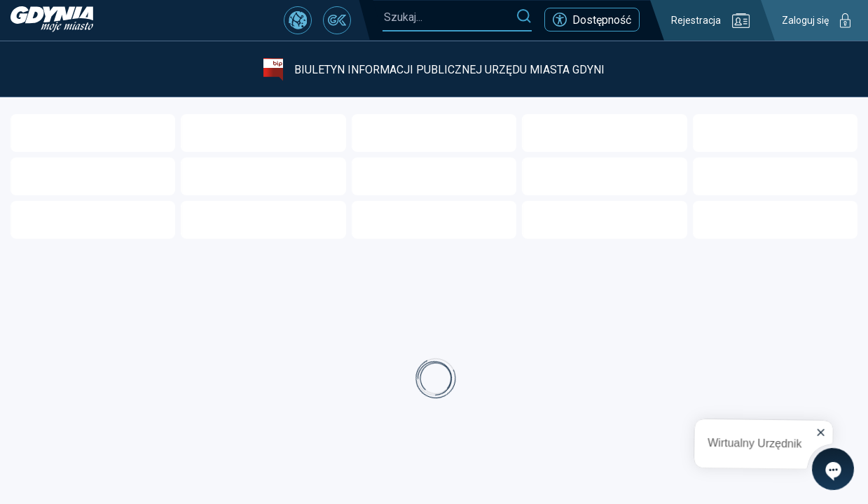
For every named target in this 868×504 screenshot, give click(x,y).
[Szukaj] (524, 17)
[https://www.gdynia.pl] (52, 20)
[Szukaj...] (449, 17)
